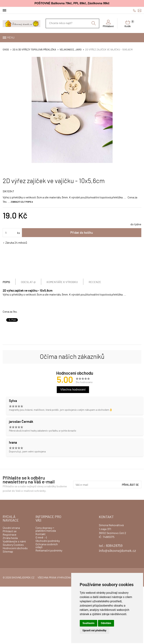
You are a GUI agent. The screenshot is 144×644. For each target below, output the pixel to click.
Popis (6, 282)
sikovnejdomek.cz (23, 578)
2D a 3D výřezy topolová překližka (34, 50)
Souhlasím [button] (89, 623)
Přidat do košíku (82, 233)
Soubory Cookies (13, 545)
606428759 (134, 10)
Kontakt (41, 534)
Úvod (6, 50)
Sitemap (8, 552)
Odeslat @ (28, 282)
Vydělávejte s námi (14, 542)
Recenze (95, 282)
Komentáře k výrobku (62, 282)
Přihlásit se (130, 485)
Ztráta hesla (10, 538)
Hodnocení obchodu (15, 548)
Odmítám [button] (106, 623)
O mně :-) (41, 538)
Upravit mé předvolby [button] (94, 630)
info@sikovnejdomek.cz (140, 10)
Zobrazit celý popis (21, 202)
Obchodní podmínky (48, 541)
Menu (11, 38)
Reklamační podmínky (49, 551)
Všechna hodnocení (73, 390)
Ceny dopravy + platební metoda (46, 529)
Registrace (10, 535)
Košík (129, 24)
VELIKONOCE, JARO (71, 50)
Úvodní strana (11, 528)
